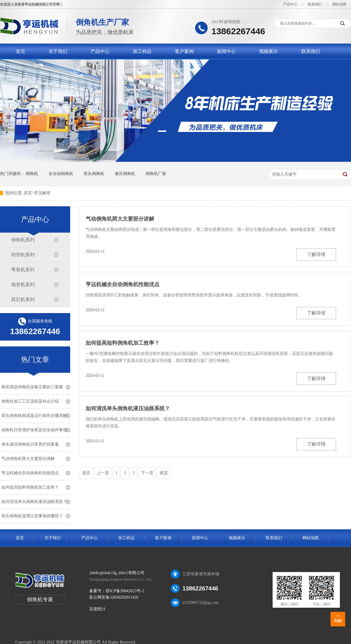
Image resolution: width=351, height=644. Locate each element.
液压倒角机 (125, 174)
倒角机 (32, 174)
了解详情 (316, 254)
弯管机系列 (23, 270)
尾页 (164, 473)
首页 (20, 51)
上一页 (103, 473)
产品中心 (290, 4)
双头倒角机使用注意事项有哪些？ (32, 516)
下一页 (147, 473)
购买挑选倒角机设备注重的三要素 (32, 387)
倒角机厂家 (156, 174)
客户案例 (184, 51)
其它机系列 (23, 299)
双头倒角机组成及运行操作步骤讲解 (34, 416)
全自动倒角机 (61, 174)
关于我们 (58, 51)
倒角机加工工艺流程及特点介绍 (30, 401)
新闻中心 (226, 51)
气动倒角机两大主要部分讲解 (28, 459)
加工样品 (142, 51)
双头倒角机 (94, 174)
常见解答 (42, 193)
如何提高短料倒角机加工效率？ (30, 487)
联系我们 (315, 4)
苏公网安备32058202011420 (114, 597)
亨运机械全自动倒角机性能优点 (30, 473)
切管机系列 (23, 255)
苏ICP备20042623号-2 (125, 591)
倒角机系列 (23, 240)
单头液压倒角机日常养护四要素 (30, 444)
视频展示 (269, 51)
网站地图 (339, 4)
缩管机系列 (23, 285)
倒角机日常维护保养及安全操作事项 (34, 430)
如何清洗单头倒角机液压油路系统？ (34, 502)
